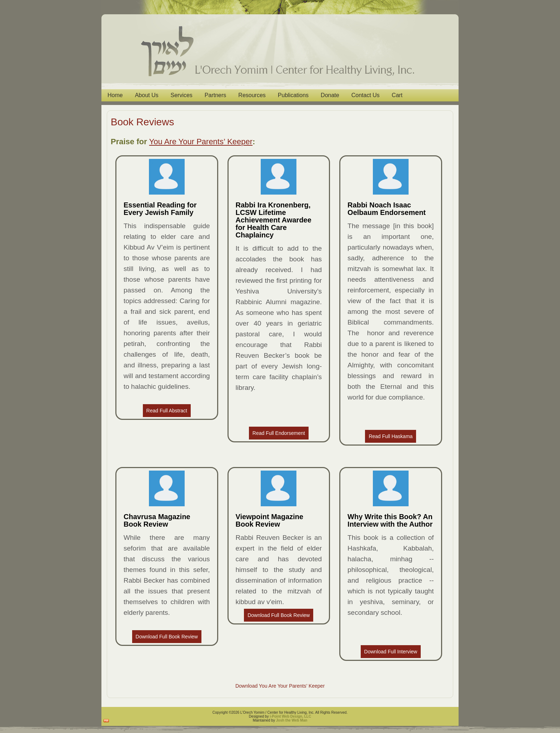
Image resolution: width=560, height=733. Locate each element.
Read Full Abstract (167, 411)
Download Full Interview (391, 652)
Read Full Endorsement (279, 433)
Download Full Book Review (167, 637)
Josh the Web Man (292, 720)
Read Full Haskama (391, 436)
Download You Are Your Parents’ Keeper (280, 686)
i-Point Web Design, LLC (290, 716)
